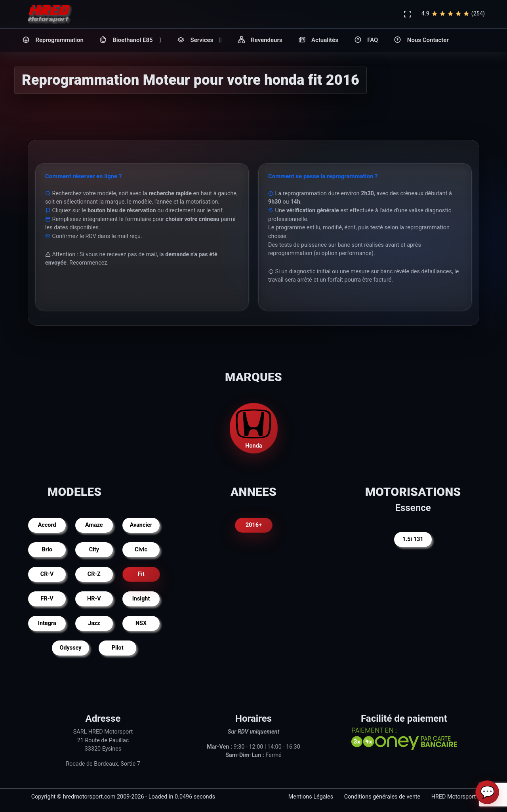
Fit (141, 574)
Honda (253, 428)
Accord (47, 525)
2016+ (254, 525)
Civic (141, 550)
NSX (141, 623)
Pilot (118, 648)
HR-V (94, 599)
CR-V (47, 574)
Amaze (94, 525)
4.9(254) (453, 14)
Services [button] (199, 40)
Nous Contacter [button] (421, 40)
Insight (141, 599)
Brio (47, 550)
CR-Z (94, 574)
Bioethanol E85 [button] (130, 40)
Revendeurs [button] (260, 40)
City (94, 550)
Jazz (94, 623)
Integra (47, 623)
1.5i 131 (413, 539)
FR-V (47, 599)
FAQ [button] (366, 40)
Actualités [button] (318, 40)
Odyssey (71, 648)
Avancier (141, 525)
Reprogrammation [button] (53, 40)
